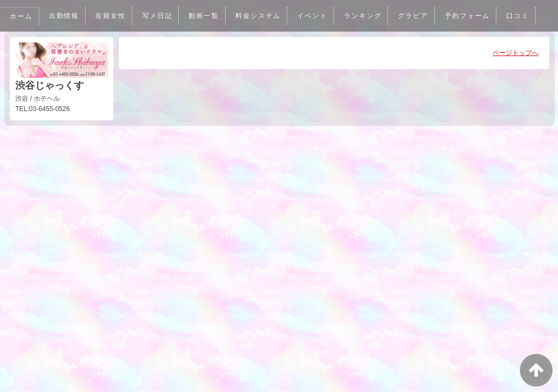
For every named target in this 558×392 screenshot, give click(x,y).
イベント (316, 16)
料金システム (261, 16)
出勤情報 (64, 16)
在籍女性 (112, 16)
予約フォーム (472, 16)
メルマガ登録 (72, 47)
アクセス (127, 47)
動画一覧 (206, 16)
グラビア (417, 16)
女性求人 (174, 47)
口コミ (523, 16)
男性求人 (221, 47)
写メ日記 (159, 16)
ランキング (366, 16)
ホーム (21, 16)
